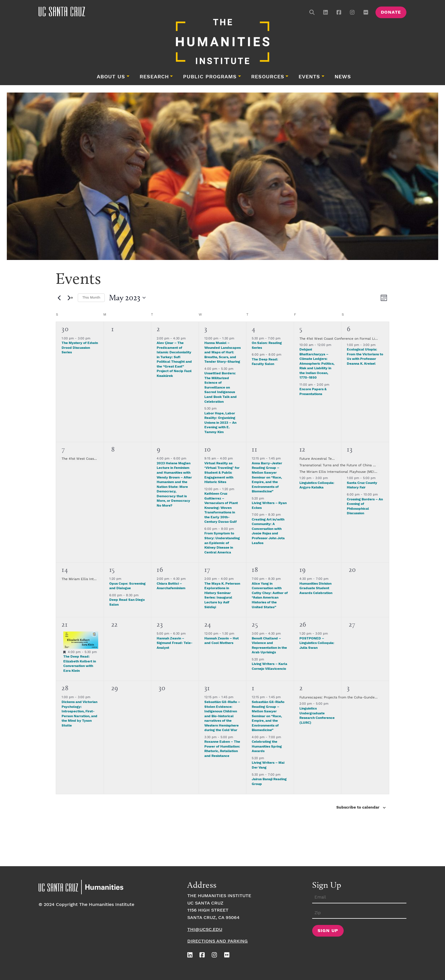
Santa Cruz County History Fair (362, 485)
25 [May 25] (255, 624)
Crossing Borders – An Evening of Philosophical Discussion (365, 506)
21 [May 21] (65, 624)
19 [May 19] (303, 569)
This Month (91, 298)
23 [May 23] (160, 624)
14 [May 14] (65, 569)
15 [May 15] (112, 569)
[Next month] (70, 298)
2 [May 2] (158, 329)
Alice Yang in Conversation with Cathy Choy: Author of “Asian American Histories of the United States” (270, 595)
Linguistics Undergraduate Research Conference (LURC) (317, 716)
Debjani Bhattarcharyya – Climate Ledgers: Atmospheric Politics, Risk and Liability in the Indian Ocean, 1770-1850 (317, 364)
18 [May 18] (255, 569)
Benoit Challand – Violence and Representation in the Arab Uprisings (269, 646)
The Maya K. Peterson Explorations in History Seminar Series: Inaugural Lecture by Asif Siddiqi (222, 595)
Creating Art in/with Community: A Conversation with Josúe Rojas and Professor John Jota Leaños (268, 531)
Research (154, 77)
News (343, 77)
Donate (391, 12)
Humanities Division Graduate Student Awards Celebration (316, 588)
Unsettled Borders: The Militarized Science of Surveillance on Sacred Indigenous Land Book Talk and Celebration (221, 387)
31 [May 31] (207, 688)
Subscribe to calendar (358, 807)
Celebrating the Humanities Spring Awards (267, 746)
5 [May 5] (301, 329)
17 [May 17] (207, 569)
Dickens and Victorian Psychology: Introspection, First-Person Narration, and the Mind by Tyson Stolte (79, 714)
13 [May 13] (350, 449)
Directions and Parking (218, 941)
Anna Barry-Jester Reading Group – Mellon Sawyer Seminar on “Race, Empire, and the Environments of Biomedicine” (267, 477)
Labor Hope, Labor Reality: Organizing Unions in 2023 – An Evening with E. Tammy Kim (220, 423)
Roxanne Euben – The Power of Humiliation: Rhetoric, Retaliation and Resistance (222, 749)
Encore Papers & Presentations (313, 392)
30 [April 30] (65, 329)
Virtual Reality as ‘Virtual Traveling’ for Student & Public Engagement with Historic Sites (222, 473)
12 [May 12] (302, 449)
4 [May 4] (254, 329)
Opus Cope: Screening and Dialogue (127, 586)
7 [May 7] (63, 449)
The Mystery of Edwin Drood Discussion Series (80, 348)
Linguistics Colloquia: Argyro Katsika (317, 485)
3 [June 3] (348, 688)
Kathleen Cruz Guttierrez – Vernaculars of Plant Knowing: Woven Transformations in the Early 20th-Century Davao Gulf (221, 508)
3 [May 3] (206, 329)
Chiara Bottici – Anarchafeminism (171, 586)
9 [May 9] (159, 449)
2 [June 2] (301, 688)
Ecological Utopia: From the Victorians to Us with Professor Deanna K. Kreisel (365, 357)
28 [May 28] (65, 688)
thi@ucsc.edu (205, 930)
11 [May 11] (254, 449)
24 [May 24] (208, 624)
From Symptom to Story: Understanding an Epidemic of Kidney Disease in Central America (222, 543)
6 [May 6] (349, 329)
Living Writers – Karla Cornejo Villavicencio (269, 666)
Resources (268, 77)
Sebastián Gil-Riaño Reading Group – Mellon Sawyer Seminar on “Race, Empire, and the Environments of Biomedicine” (268, 716)
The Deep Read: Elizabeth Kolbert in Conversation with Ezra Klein (80, 664)
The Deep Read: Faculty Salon (265, 362)
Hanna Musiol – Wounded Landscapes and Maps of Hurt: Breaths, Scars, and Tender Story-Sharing (222, 352)
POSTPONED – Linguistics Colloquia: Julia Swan (317, 643)
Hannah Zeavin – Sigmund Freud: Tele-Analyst (175, 643)
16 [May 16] (160, 569)
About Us (111, 77)
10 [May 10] (208, 449)
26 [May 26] (303, 624)
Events (309, 77)
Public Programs (210, 77)
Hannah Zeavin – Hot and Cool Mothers (222, 641)
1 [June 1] (253, 688)
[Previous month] (59, 298)
